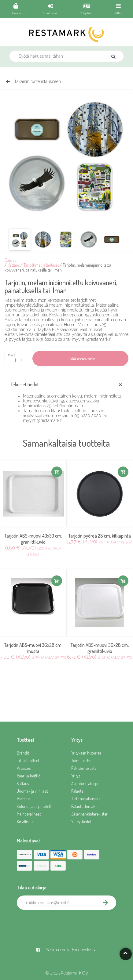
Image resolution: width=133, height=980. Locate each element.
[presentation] (63, 923)
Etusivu (11, 260)
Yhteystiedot (81, 821)
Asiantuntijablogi (85, 783)
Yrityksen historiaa (86, 753)
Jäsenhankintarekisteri (90, 814)
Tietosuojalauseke (86, 799)
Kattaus (14, 265)
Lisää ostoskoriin (81, 359)
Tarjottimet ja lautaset (41, 265)
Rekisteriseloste (84, 768)
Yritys (76, 776)
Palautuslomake (84, 806)
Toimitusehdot (83, 760)
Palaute (77, 791)
